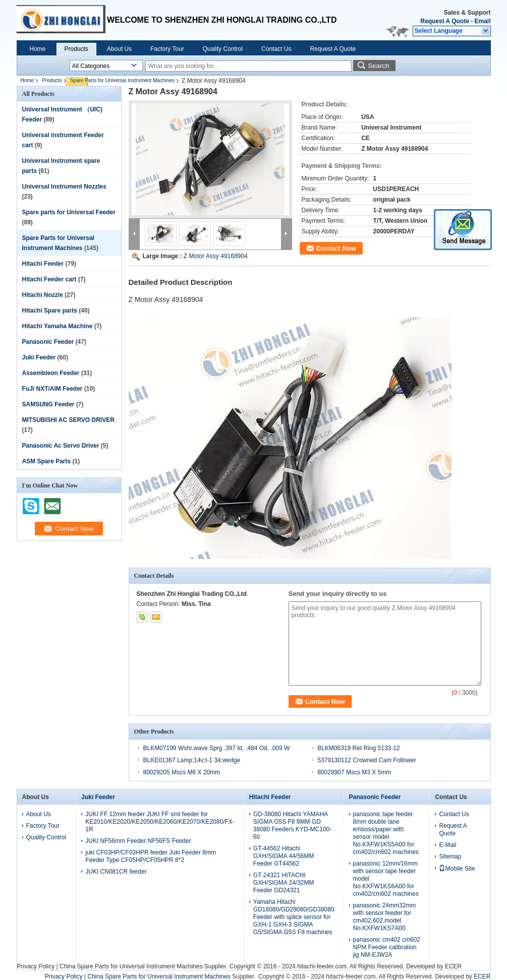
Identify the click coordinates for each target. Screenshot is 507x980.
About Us (119, 49)
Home (38, 49)
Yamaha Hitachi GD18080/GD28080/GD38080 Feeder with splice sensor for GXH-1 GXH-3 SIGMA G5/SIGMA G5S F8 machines (294, 917)
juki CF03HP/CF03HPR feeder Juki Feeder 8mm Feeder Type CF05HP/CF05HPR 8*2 (151, 856)
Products (76, 49)
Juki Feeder (39, 357)
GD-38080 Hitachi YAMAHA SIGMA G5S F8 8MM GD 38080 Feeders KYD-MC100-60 (292, 825)
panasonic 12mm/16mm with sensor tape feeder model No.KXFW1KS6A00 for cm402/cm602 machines (386, 879)
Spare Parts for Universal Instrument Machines (122, 80)
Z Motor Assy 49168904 (216, 256)
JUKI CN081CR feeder (116, 872)
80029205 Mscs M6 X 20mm (182, 772)
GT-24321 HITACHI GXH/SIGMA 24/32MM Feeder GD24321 (284, 883)
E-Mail (447, 845)
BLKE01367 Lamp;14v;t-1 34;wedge (192, 760)
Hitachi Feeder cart (49, 279)
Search (378, 66)
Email (482, 21)
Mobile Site (457, 869)
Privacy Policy (36, 966)
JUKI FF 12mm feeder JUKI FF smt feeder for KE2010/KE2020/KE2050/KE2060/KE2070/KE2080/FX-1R (160, 822)
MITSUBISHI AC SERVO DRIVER (68, 420)
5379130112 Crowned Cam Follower (367, 760)
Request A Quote (444, 21)
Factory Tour (167, 49)
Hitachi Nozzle (43, 295)
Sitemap (450, 856)
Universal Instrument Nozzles (64, 187)
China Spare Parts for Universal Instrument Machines (131, 966)
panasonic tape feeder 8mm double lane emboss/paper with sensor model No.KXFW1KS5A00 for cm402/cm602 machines (386, 833)
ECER (453, 966)
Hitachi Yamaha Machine (58, 326)
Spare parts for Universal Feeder (69, 212)
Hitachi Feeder (43, 264)
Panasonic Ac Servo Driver (61, 446)
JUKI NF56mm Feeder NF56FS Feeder (138, 841)
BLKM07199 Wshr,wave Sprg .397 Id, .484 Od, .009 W (217, 748)
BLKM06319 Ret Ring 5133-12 (358, 748)
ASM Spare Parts (47, 461)
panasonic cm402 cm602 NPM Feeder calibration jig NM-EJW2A (387, 947)
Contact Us (276, 49)
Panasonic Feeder (48, 342)
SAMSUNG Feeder (48, 404)
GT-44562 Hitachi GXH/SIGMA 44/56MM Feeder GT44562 (284, 856)
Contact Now (336, 248)
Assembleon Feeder (51, 373)
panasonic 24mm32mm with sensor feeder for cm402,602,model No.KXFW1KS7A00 (385, 917)
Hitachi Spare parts (50, 311)
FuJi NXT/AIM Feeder (52, 389)
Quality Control (223, 49)
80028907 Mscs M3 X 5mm (354, 772)
